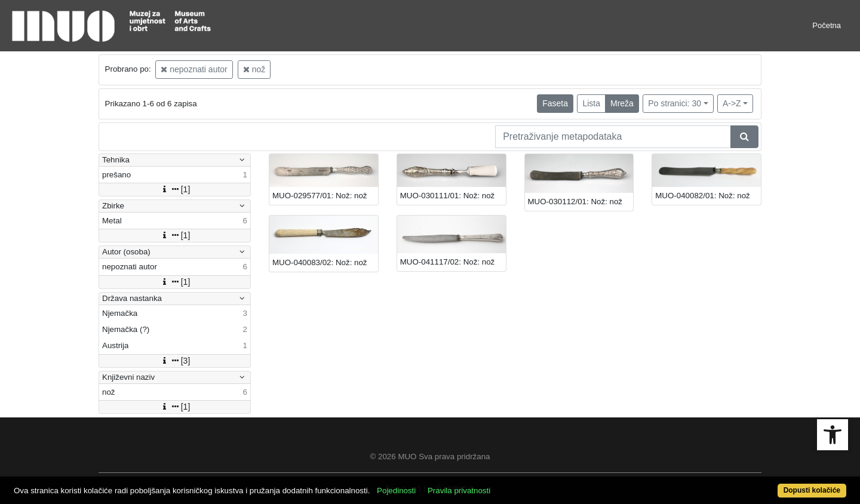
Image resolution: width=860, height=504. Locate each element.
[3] (175, 361)
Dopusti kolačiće (812, 490)
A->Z (732, 103)
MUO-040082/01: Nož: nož (703, 196)
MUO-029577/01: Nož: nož (320, 196)
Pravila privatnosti (459, 491)
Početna (827, 25)
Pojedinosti (396, 491)
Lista (591, 103)
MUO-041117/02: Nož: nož (448, 262)
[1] (175, 189)
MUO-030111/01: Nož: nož (448, 196)
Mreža (622, 103)
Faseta (555, 103)
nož (254, 69)
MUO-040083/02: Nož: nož (320, 262)
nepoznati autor (194, 69)
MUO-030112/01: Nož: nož (575, 202)
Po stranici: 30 (675, 103)
